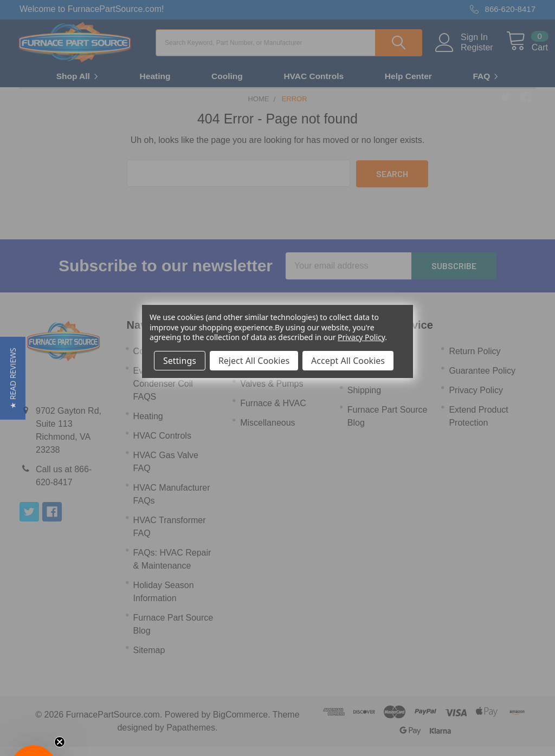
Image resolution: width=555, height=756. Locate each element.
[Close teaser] (60, 742)
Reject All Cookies (254, 361)
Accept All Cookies (348, 361)
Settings (180, 361)
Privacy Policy (361, 337)
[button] (13, 378)
